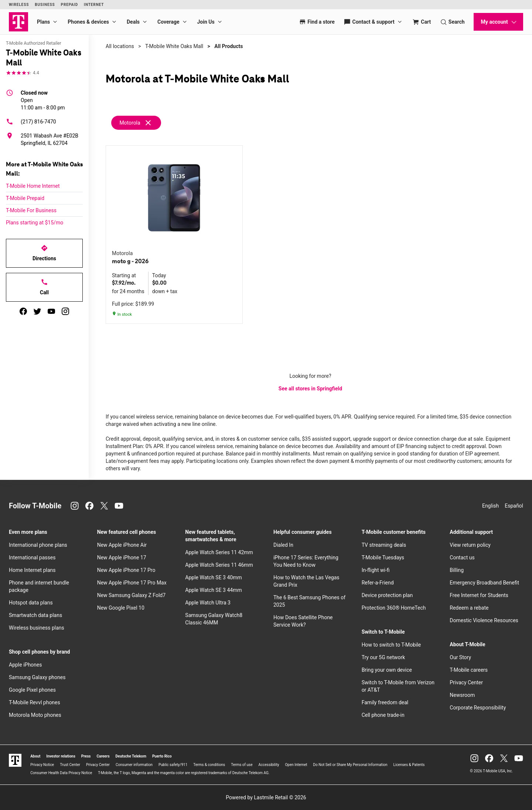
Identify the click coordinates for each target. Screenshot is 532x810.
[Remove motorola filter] (136, 123)
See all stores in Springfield (310, 389)
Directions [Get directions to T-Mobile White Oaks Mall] (44, 253)
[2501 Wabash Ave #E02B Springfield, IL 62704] (44, 139)
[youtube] (51, 311)
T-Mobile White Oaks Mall (174, 46)
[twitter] (37, 311)
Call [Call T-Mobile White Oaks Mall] (44, 287)
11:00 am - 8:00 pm (43, 100)
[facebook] (23, 311)
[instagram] (65, 311)
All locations (120, 46)
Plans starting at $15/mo (35, 223)
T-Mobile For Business (31, 210)
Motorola (130, 123)
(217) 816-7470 (31, 122)
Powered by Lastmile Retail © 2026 (266, 797)
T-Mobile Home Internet (33, 186)
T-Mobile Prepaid (25, 198)
